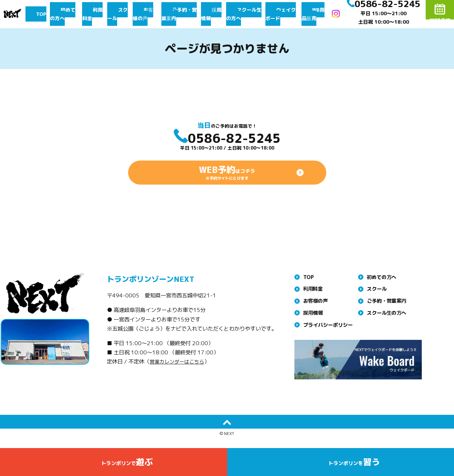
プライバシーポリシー (328, 339)
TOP (47, 14)
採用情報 (217, 14)
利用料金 (99, 14)
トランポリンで (127, 465)
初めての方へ (70, 14)
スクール (122, 14)
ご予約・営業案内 (184, 14)
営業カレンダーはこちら (179, 376)
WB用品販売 (325, 14)
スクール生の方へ (250, 14)
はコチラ (227, 185)
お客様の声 (148, 14)
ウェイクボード (291, 14)
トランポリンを (354, 465)
